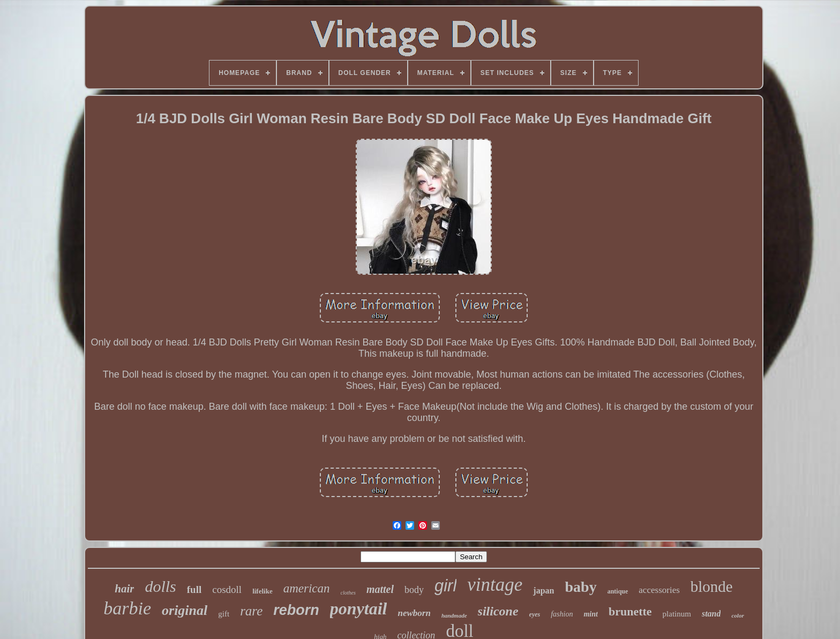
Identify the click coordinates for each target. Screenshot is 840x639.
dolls (160, 586)
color (737, 615)
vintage (495, 585)
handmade (454, 615)
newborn (414, 613)
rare (251, 611)
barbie (127, 608)
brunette (630, 611)
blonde (712, 587)
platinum (677, 614)
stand (711, 614)
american (307, 588)
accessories (659, 590)
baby (580, 587)
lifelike (262, 591)
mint (590, 614)
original (185, 610)
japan (543, 591)
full (194, 589)
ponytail (359, 608)
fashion (562, 614)
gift (224, 614)
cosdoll (227, 589)
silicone (498, 611)
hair (124, 589)
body (414, 590)
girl (445, 586)
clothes (348, 593)
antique (618, 591)
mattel (380, 589)
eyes (535, 614)
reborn (296, 610)
